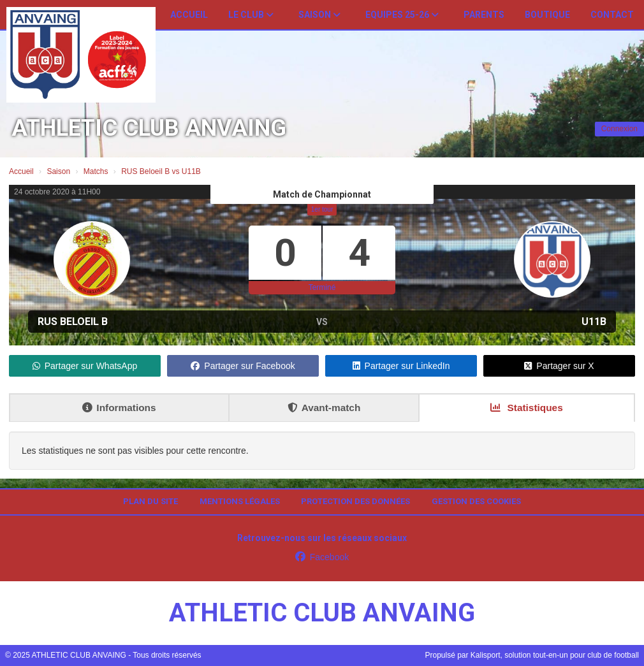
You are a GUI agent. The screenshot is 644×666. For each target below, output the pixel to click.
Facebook (322, 557)
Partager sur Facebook (243, 366)
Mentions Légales (240, 501)
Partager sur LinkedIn (401, 366)
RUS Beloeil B (73, 322)
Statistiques (527, 408)
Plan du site (150, 501)
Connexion (619, 129)
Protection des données (355, 501)
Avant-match (324, 408)
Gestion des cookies (476, 501)
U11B (594, 322)
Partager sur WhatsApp (85, 366)
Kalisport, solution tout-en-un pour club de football (555, 655)
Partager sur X (559, 366)
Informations (119, 408)
